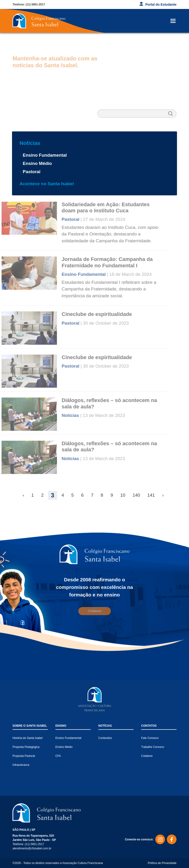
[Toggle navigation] (173, 21)
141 (151, 495)
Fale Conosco (150, 738)
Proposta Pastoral (24, 756)
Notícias (30, 143)
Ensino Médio (37, 163)
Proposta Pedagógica (26, 747)
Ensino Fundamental (45, 155)
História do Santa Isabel (27, 738)
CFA (58, 756)
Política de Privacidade (162, 863)
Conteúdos (105, 738)
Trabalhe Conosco (153, 747)
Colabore (147, 756)
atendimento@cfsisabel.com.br (32, 848)
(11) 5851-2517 (35, 4)
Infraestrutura (21, 765)
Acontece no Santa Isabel (47, 184)
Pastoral (31, 172)
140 (136, 495)
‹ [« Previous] (23, 495)
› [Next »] (163, 495)
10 (123, 495)
